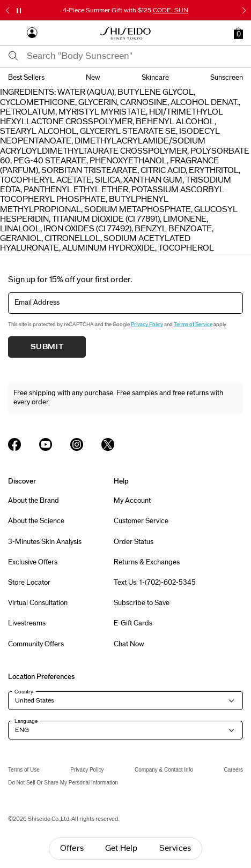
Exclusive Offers (33, 562)
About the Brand (34, 501)
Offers (72, 848)
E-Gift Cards (133, 623)
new (93, 78)
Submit (47, 347)
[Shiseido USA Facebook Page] (14, 444)
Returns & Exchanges (147, 562)
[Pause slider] (19, 11)
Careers (233, 770)
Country (24, 692)
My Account (132, 501)
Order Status (134, 542)
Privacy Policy (147, 324)
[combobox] (135, 56)
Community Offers (36, 644)
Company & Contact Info (164, 770)
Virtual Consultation (38, 603)
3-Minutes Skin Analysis (45, 542)
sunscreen (227, 78)
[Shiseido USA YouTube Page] (46, 444)
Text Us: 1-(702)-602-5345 (155, 583)
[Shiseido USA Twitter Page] (108, 444)
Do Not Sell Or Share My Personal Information (63, 783)
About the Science (36, 521)
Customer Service (141, 521)
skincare (155, 78)
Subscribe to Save (142, 603)
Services (175, 848)
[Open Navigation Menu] (13, 33)
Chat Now (129, 644)
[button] (238, 33)
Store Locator (29, 583)
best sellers (26, 78)
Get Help (121, 848)
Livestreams (27, 623)
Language (26, 721)
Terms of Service (193, 324)
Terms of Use (24, 770)
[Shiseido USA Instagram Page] (77, 444)
